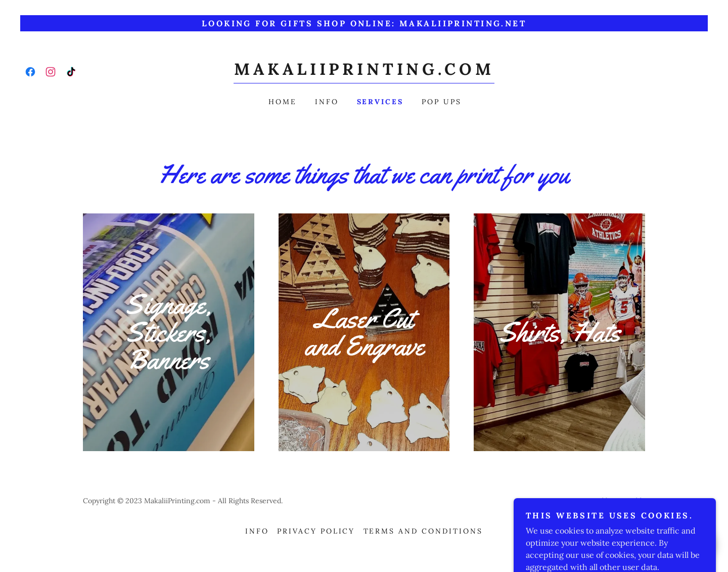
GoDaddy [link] (630, 501)
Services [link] (380, 102)
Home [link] (283, 102)
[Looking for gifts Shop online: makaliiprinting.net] (364, 23)
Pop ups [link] (442, 102)
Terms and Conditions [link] (423, 531)
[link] (30, 72)
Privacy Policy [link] (316, 531)
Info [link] (327, 102)
